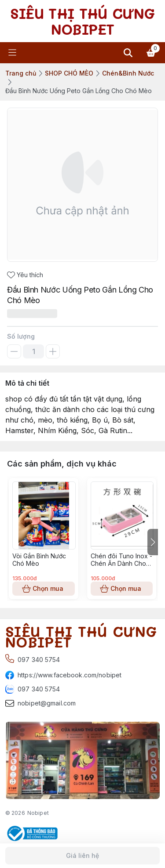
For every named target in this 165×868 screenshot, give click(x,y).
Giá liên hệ (82, 856)
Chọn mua (44, 589)
